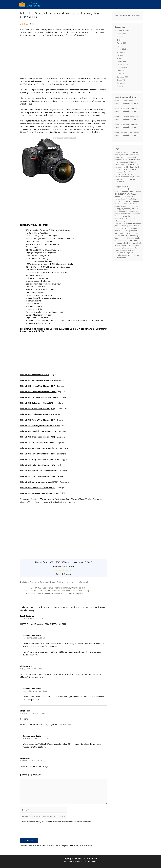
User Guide (135, 238)
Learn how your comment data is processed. (74, 845)
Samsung (121, 77)
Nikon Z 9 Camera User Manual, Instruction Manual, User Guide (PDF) (126, 127)
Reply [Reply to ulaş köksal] (43, 713)
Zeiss (119, 86)
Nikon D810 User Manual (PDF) (34, 375)
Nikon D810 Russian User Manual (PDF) (38, 442)
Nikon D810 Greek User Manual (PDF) (37, 437)
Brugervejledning (121, 191)
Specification (119, 236)
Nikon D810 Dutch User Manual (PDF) (37, 409)
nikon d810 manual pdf (130, 155)
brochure (134, 240)
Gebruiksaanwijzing (122, 196)
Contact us (93, 861)
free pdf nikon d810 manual (127, 178)
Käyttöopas (126, 209)
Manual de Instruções (123, 214)
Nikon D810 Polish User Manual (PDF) (37, 465)
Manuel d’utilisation (133, 223)
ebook (126, 243)
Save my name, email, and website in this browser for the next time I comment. (57, 822)
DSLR (122, 194)
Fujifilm (120, 43)
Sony (119, 83)
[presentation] (39, 831)
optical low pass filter (129, 248)
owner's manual (121, 250)
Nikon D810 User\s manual (125, 160)
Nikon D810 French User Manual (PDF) (38, 386)
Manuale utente (121, 218)
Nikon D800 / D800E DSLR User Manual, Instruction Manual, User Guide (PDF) (59, 591)
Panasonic (121, 68)
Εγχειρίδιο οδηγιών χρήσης (125, 254)
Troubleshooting (132, 236)
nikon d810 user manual (127, 161)
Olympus (120, 65)
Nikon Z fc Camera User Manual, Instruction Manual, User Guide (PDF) (127, 135)
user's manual (120, 253)
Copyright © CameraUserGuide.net (80, 858)
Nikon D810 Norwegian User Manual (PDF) (40, 425)
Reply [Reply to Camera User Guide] (43, 638)
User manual (119, 240)
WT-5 (127, 240)
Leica (119, 55)
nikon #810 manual (125, 174)
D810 (117, 194)
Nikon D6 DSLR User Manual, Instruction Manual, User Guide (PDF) (54, 593)
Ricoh (119, 74)
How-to (117, 206)
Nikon (119, 58)
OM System (121, 61)
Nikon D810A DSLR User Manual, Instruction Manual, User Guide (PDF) (56, 588)
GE (118, 46)
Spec (137, 233)
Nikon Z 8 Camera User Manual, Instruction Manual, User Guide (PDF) (126, 111)
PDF (126, 231)
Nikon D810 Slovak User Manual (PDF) (38, 454)
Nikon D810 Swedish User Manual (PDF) (39, 431)
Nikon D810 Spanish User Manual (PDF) (38, 392)
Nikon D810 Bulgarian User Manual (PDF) (39, 482)
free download (135, 243)
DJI (118, 40)
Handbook (118, 204)
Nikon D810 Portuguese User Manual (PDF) (40, 397)
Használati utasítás (131, 204)
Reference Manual (127, 233)
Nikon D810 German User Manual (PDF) (38, 380)
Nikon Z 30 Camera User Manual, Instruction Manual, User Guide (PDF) (127, 119)
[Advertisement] (64, 57)
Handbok (136, 201)
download (118, 243)
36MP (126, 187)
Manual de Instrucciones (129, 211)
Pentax (120, 71)
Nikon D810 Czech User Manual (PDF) (37, 476)
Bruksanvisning (135, 191)
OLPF (126, 228)
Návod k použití (127, 226)
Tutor (116, 238)
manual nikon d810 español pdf (127, 176)
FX (126, 194)
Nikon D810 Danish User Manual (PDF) (38, 420)
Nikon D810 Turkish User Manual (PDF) (38, 488)
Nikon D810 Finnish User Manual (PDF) (38, 414)
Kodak (119, 52)
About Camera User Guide (75, 861)
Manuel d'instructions (123, 222)
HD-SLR (128, 201)
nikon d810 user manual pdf (125, 157)
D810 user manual (127, 165)
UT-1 (128, 238)
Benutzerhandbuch (122, 189)
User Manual (119, 31)
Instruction (125, 206)
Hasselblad (121, 49)
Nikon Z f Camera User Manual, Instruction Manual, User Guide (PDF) (126, 103)
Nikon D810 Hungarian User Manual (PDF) (39, 459)
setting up (132, 250)
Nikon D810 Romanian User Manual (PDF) (39, 471)
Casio (119, 37)
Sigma (119, 80)
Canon (119, 34)
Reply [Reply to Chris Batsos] (40, 669)
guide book (126, 245)
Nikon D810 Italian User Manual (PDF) (38, 403)
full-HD (118, 245)
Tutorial (123, 238)
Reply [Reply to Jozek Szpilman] (41, 618)
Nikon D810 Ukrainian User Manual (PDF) (39, 448)
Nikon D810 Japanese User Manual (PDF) (39, 493)
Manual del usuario (129, 216)
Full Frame (132, 194)
